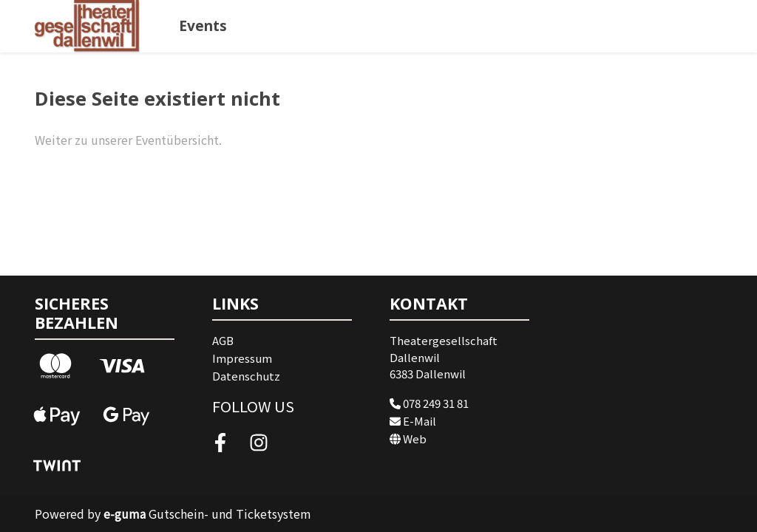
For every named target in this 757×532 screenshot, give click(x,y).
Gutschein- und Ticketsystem (207, 514)
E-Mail (413, 421)
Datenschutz (246, 376)
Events (203, 25)
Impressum (242, 358)
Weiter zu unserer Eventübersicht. (128, 140)
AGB (223, 340)
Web (408, 439)
